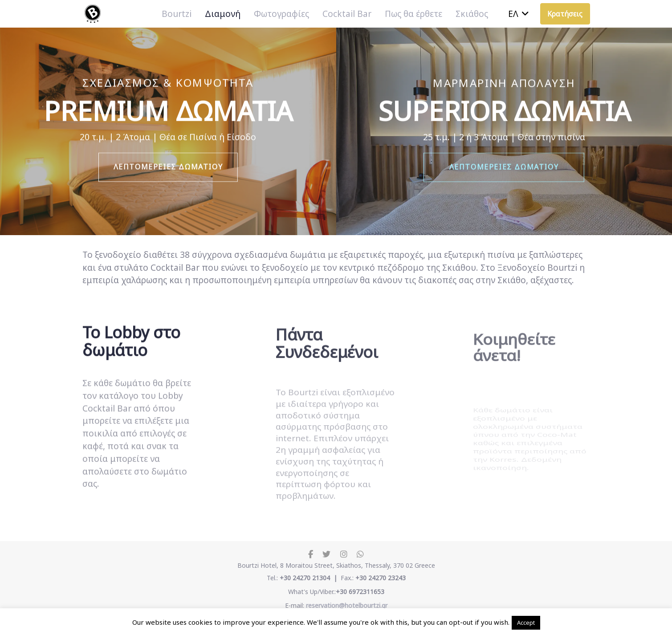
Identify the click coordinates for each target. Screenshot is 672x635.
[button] (519, 14)
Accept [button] (526, 623)
